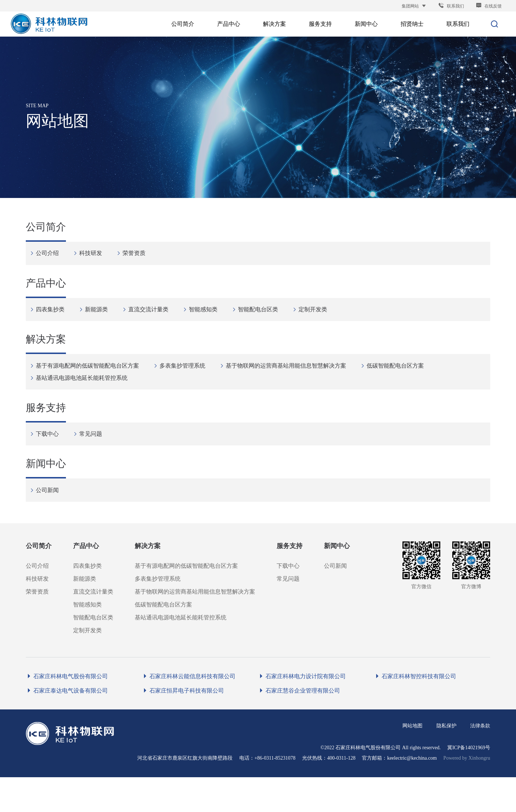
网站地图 (412, 761)
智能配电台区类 (262, 320)
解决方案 (46, 358)
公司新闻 (51, 521)
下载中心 (51, 458)
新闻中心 (46, 496)
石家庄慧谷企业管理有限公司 (299, 725)
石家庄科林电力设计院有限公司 (302, 711)
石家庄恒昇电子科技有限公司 (183, 725)
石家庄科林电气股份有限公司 (67, 711)
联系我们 (451, 6)
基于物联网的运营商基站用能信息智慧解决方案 (290, 383)
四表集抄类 (54, 320)
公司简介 (46, 232)
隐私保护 (446, 761)
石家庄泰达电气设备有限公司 (67, 725)
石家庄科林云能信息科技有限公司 (189, 711)
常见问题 (94, 458)
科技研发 (94, 257)
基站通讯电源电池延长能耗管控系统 (85, 395)
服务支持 (46, 433)
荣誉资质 (138, 257)
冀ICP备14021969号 (469, 782)
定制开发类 (317, 320)
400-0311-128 (341, 793)
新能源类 (100, 320)
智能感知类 (207, 320)
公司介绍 (51, 257)
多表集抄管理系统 (186, 383)
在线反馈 (489, 6)
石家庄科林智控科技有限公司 (415, 711)
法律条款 (480, 761)
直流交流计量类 (152, 320)
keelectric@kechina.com (412, 793)
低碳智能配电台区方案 (399, 383)
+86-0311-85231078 (275, 793)
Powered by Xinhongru (467, 793)
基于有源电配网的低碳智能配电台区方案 (91, 383)
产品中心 (46, 295)
